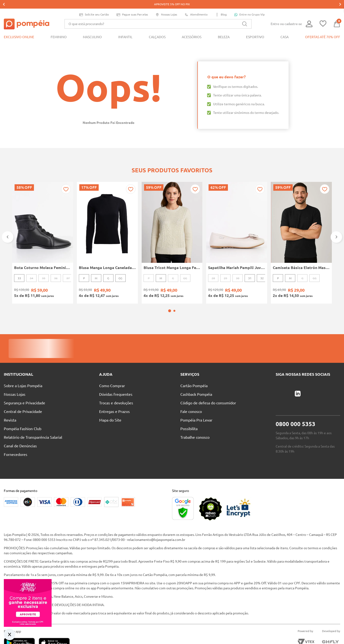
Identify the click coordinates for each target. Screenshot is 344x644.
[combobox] (158, 15)
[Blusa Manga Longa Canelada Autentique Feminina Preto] (107, 228)
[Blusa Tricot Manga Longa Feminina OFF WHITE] (172, 228)
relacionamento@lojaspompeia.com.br (156, 518)
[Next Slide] (336, 222)
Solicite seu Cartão (94, 6)
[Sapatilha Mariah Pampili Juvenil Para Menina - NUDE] (237, 228)
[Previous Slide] (8, 222)
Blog (221, 6)
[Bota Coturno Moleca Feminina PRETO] (43, 228)
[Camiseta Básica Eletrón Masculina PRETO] (301, 228)
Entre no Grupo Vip (250, 6)
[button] (170, 290)
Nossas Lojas (166, 6)
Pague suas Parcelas (132, 6)
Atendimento (196, 6)
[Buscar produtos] (245, 15)
